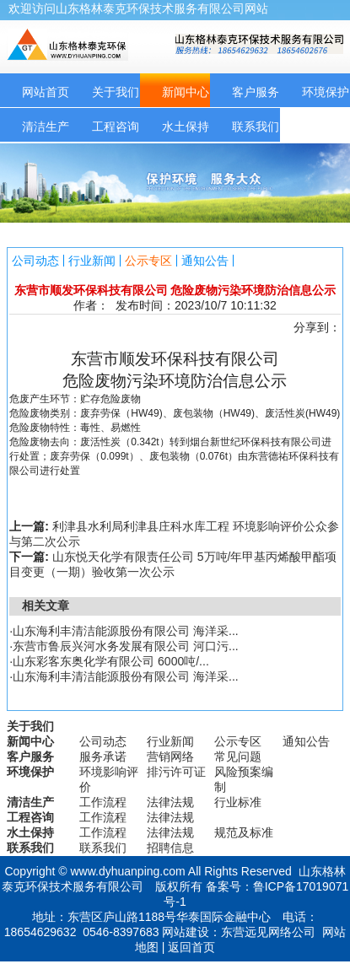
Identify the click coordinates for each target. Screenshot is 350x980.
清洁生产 (46, 127)
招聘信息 (170, 848)
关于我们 (116, 92)
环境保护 (30, 772)
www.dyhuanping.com (127, 871)
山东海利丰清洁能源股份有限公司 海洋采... (126, 631)
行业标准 (238, 802)
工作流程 (103, 802)
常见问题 (238, 757)
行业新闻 (92, 261)
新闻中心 (186, 92)
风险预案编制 (244, 779)
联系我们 (256, 127)
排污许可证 (176, 772)
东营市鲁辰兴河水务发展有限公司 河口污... (126, 646)
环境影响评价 (109, 779)
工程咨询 (116, 127)
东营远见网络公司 (268, 932)
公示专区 (148, 261)
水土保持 (186, 127)
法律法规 (170, 802)
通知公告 (205, 261)
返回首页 (191, 947)
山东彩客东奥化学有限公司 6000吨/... (111, 661)
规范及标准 (244, 832)
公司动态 (35, 261)
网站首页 (46, 92)
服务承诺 (103, 757)
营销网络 (170, 757)
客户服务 (256, 92)
